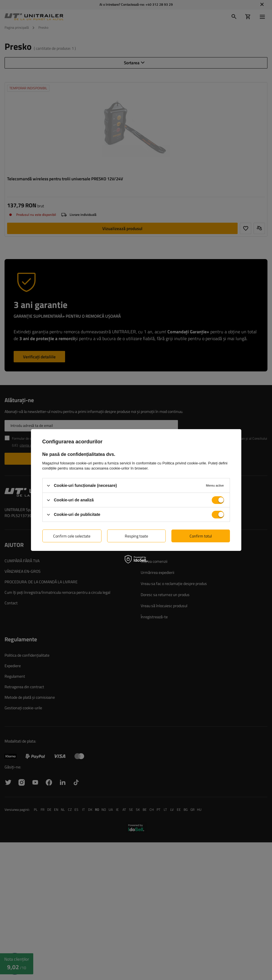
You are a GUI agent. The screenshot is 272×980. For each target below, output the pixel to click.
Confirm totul (201, 536)
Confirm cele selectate (72, 536)
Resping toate (136, 536)
